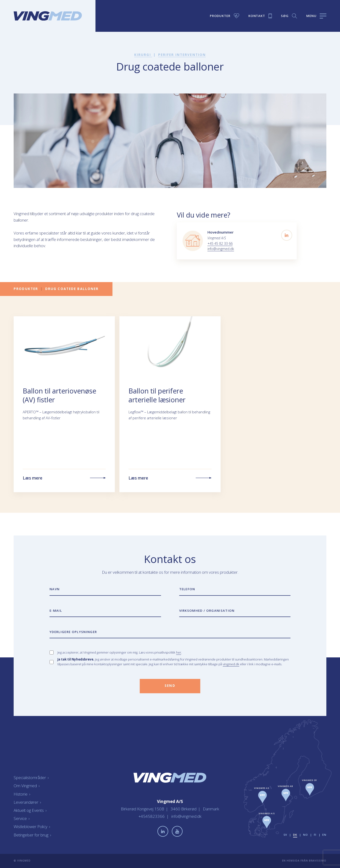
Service (22, 818)
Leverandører (27, 802)
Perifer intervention (182, 55)
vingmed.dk (231, 664)
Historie (22, 794)
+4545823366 (152, 816)
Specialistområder (31, 778)
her (179, 652)
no (306, 835)
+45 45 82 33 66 (220, 243)
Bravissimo (318, 861)
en (324, 835)
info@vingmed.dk (221, 249)
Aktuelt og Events (30, 810)
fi (315, 835)
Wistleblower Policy (32, 827)
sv (285, 835)
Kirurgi (143, 55)
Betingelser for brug (32, 835)
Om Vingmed (27, 786)
